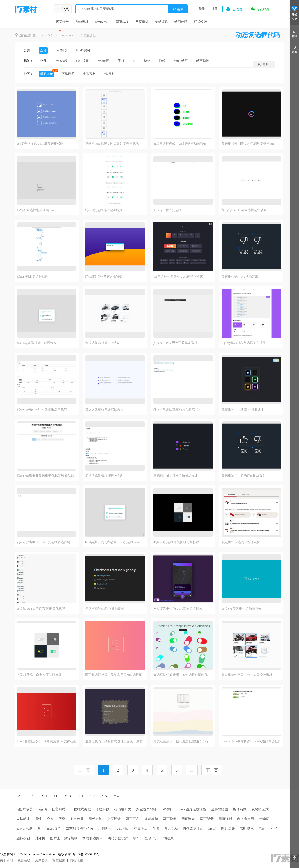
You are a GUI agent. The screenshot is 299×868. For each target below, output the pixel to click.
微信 (147, 61)
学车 (136, 838)
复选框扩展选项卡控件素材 (241, 542)
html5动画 (181, 61)
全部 (43, 50)
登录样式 (152, 838)
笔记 (262, 829)
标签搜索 (59, 860)
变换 (50, 819)
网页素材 (142, 22)
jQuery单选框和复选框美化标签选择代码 (45, 476)
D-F (33, 796)
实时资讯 (247, 829)
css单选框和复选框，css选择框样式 (178, 277)
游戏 (162, 61)
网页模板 (122, 22)
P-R (80, 796)
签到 (295, 34)
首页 (36, 35)
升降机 (40, 838)
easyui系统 (24, 829)
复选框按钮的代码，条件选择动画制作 (180, 675)
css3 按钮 (82, 61)
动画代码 (181, 22)
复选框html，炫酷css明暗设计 (243, 409)
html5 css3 (102, 22)
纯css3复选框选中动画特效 (104, 210)
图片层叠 (228, 829)
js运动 (42, 809)
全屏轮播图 (220, 809)
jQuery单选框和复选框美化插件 (244, 343)
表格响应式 (260, 809)
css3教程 (61, 61)
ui (134, 61)
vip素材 (109, 74)
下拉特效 (103, 809)
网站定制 (95, 819)
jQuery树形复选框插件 (32, 277)
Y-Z (116, 796)
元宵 (274, 829)
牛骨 (156, 829)
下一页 (212, 770)
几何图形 (105, 829)
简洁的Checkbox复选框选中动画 (244, 210)
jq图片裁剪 (25, 809)
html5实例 (83, 50)
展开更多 (264, 64)
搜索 (178, 9)
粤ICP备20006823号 (86, 854)
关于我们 (6, 860)
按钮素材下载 (193, 829)
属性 (38, 819)
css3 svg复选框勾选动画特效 (241, 609)
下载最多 (68, 74)
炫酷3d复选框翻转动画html (36, 210)
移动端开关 (123, 809)
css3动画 (103, 61)
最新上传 (47, 74)
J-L (56, 796)
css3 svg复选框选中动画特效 (37, 343)
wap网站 (123, 829)
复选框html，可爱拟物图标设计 (175, 476)
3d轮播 (167, 809)
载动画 (264, 819)
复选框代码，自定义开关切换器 (39, 675)
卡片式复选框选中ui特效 (102, 343)
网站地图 (76, 860)
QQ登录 (234, 9)
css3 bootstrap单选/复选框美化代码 (41, 609)
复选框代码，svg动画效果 (240, 277)
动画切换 (203, 61)
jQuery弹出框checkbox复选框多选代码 (44, 542)
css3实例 (61, 50)
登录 (201, 9)
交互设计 (114, 819)
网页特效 (63, 22)
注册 (215, 9)
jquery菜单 (53, 829)
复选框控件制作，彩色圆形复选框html (249, 144)
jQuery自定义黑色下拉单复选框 (175, 343)
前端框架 (151, 819)
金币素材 (89, 74)
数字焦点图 (245, 819)
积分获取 (24, 860)
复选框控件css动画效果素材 (105, 609)
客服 (295, 49)
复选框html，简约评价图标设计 (244, 476)
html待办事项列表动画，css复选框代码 (113, 542)
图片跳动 (171, 829)
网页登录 (207, 819)
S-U (92, 796)
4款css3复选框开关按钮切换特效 (176, 542)
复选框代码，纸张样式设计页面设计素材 (114, 741)
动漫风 (169, 838)
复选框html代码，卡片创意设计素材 (247, 675)
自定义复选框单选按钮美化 (104, 409)
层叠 (62, 819)
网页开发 (133, 819)
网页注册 (225, 819)
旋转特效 (240, 809)
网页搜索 (170, 819)
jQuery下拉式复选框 (167, 210)
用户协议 (41, 860)
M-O (68, 796)
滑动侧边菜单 (93, 838)
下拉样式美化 (81, 809)
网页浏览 (188, 819)
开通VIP (295, 13)
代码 (49, 35)
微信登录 (260, 9)
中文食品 (141, 829)
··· (57, 31)
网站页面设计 (118, 838)
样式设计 (200, 22)
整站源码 (161, 22)
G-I (45, 796)
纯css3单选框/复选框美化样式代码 (177, 409)
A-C (21, 796)
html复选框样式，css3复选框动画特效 (180, 144)
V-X (104, 796)
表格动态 (23, 819)
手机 (121, 61)
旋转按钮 (23, 838)
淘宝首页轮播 (146, 809)
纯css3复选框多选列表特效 (104, 277)
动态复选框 (88, 35)
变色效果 (77, 819)
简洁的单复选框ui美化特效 (104, 476)
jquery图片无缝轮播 (191, 809)
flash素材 (82, 22)
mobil (212, 829)
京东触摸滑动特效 (80, 829)
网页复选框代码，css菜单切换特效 (178, 609)
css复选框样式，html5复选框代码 (40, 144)
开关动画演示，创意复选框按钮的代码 (180, 741)
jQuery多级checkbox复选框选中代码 (42, 409)
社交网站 (59, 809)
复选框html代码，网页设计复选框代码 (112, 144)
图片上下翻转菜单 (64, 838)
